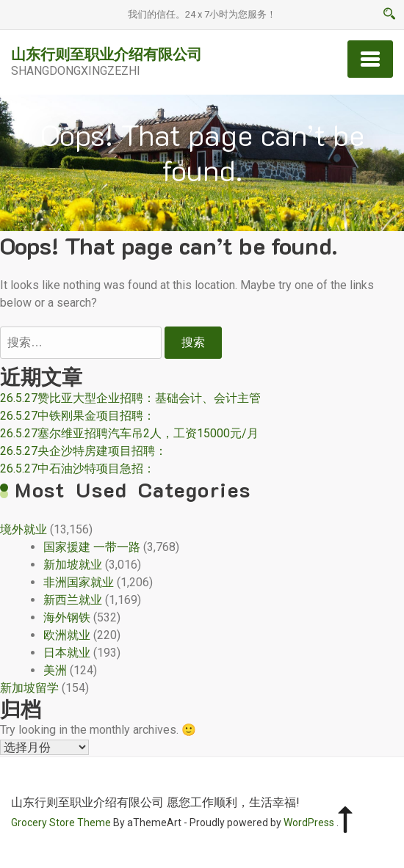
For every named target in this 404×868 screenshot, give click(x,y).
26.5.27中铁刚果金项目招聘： (77, 416)
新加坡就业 (73, 565)
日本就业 (67, 653)
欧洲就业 (67, 635)
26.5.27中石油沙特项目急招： (77, 468)
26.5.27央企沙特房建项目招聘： (83, 451)
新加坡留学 (29, 688)
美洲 (55, 670)
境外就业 (24, 529)
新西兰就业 (73, 600)
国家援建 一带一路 (92, 547)
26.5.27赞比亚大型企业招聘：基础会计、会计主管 (130, 398)
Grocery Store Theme (61, 823)
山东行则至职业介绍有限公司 (107, 54)
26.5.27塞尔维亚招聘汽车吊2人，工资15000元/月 (129, 433)
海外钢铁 (67, 617)
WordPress (309, 823)
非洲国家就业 (79, 582)
